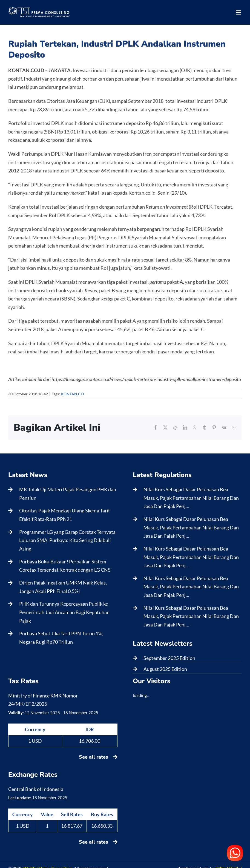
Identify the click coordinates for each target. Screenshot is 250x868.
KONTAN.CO (72, 394)
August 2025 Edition (165, 669)
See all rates (98, 757)
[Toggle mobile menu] (239, 12)
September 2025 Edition (169, 658)
